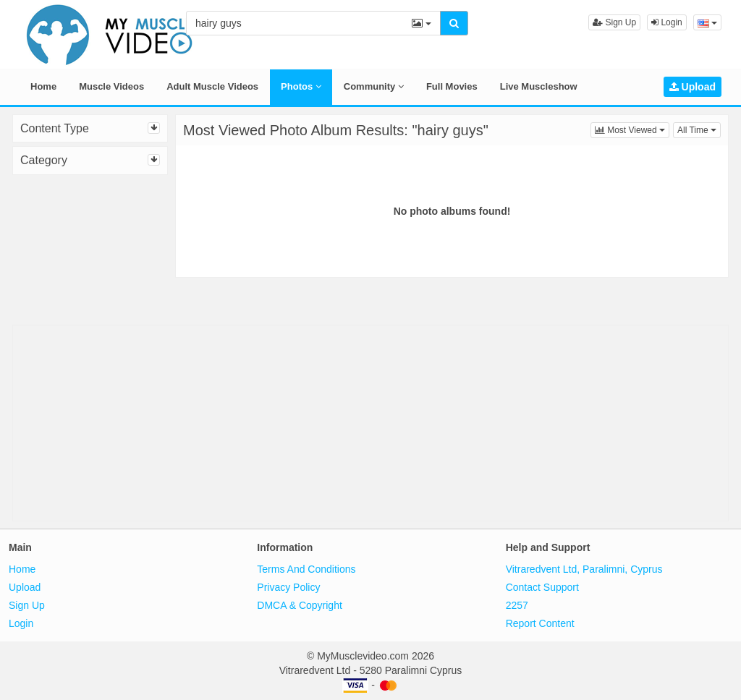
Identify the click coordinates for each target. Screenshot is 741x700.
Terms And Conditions (306, 569)
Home (43, 86)
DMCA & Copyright (299, 605)
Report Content (540, 623)
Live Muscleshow (539, 86)
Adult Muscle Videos (212, 86)
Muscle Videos (111, 86)
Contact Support (542, 587)
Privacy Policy (288, 587)
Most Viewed (632, 129)
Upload (693, 87)
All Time (699, 129)
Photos (301, 86)
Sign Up (614, 22)
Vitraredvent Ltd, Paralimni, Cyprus (584, 569)
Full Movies (452, 86)
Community (374, 86)
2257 (517, 605)
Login (667, 22)
